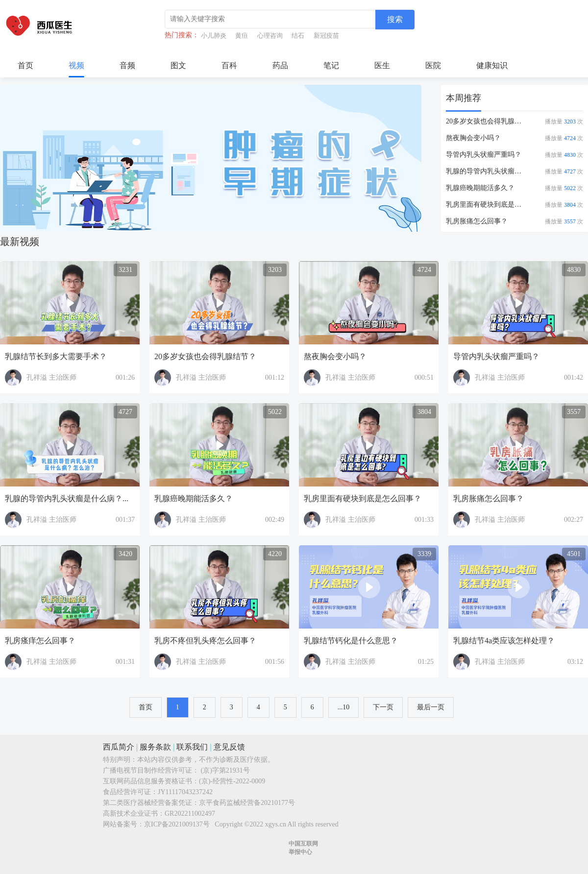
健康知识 (492, 65)
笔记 (331, 65)
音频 (127, 65)
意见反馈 (229, 747)
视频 (76, 65)
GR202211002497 (190, 813)
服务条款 (155, 747)
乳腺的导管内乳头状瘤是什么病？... (487, 171)
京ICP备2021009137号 (177, 824)
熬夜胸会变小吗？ (473, 138)
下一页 (383, 707)
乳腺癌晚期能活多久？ (480, 188)
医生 (382, 65)
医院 (433, 65)
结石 (298, 36)
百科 (229, 65)
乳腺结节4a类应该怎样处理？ (504, 641)
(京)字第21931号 (225, 770)
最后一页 (431, 707)
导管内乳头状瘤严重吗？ (484, 155)
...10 (344, 707)
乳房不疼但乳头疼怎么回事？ (205, 641)
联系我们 (192, 747)
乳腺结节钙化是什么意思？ (351, 641)
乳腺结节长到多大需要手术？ (56, 356)
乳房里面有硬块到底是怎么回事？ (487, 205)
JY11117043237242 (185, 792)
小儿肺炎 (214, 36)
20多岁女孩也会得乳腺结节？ (487, 121)
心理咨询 (270, 36)
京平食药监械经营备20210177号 (247, 803)
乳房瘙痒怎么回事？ (40, 641)
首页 (25, 65)
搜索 (395, 19)
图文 (178, 65)
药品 (280, 65)
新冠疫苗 (326, 36)
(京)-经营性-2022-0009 (232, 781)
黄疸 (242, 36)
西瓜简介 (119, 747)
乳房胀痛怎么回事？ (477, 221)
